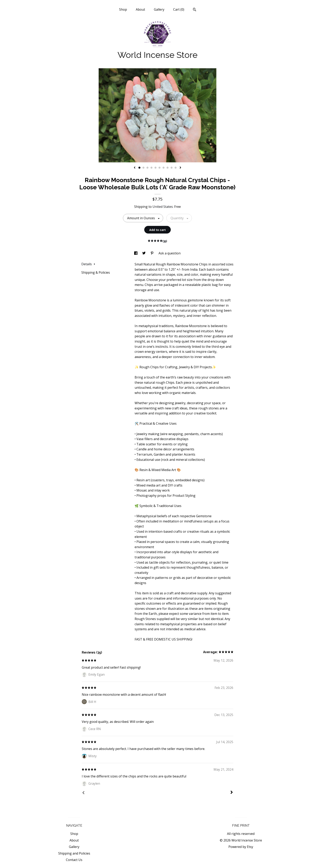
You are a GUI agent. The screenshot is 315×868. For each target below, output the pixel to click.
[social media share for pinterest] (152, 253)
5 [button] (155, 168)
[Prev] (83, 793)
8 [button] (168, 168)
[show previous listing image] (135, 168)
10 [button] (176, 168)
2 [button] (143, 168)
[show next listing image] (180, 168)
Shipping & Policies (96, 272)
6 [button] (160, 168)
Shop (123, 9)
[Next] (232, 793)
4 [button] (151, 168)
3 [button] (147, 168)
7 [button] (164, 168)
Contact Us (74, 860)
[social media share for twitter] (144, 253)
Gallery (159, 9)
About (140, 9)
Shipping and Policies (74, 853)
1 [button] (139, 168)
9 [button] (172, 168)
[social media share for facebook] (136, 253)
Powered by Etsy (241, 847)
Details (88, 264)
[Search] (195, 10)
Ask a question (170, 253)
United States (163, 207)
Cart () (179, 9)
